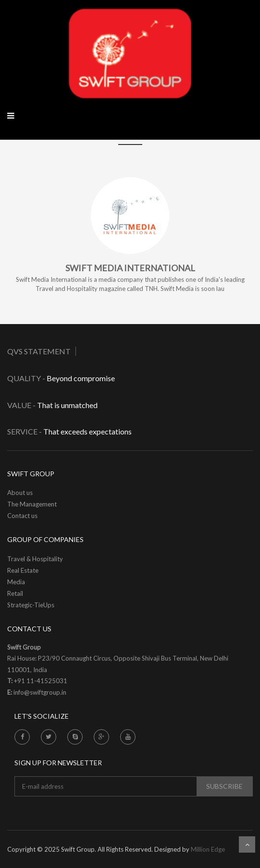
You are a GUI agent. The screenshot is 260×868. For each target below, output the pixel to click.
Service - (25, 431)
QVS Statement (39, 351)
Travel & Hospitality (35, 559)
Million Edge (208, 849)
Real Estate (23, 570)
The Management (32, 504)
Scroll (247, 844)
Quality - (27, 378)
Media (16, 582)
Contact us (22, 516)
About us (20, 493)
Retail (15, 593)
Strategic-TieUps (31, 605)
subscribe (224, 786)
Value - (21, 405)
